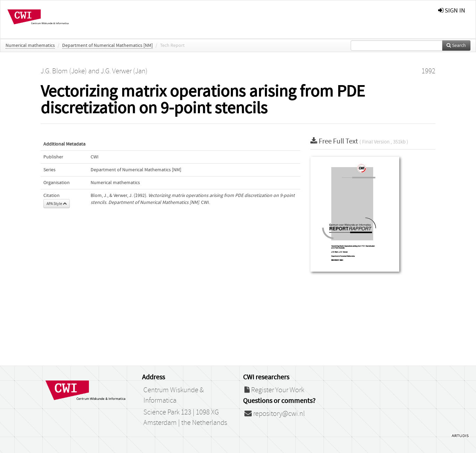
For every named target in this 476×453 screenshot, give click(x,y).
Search (456, 46)
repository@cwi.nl (275, 414)
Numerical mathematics (30, 46)
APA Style (57, 204)
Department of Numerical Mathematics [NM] (107, 46)
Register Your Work (274, 390)
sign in (452, 11)
